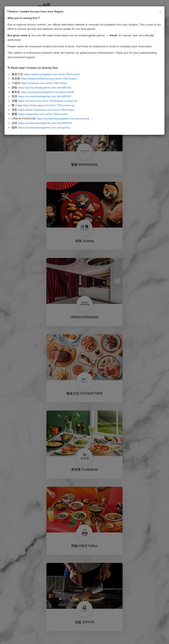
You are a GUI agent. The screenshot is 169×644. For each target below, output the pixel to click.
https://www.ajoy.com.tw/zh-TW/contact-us (49, 105)
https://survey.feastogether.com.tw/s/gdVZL (45, 128)
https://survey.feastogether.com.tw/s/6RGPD (45, 123)
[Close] (160, 12)
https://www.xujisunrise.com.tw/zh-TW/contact (46, 110)
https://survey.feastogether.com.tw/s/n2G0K (48, 92)
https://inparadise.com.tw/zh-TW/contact (43, 114)
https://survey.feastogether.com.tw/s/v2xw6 (63, 119)
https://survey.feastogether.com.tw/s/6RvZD (45, 88)
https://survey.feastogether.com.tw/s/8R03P (45, 96)
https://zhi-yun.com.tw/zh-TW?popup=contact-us (48, 101)
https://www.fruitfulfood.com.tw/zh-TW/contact (49, 79)
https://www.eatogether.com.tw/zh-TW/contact (52, 74)
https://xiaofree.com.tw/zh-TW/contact (44, 83)
